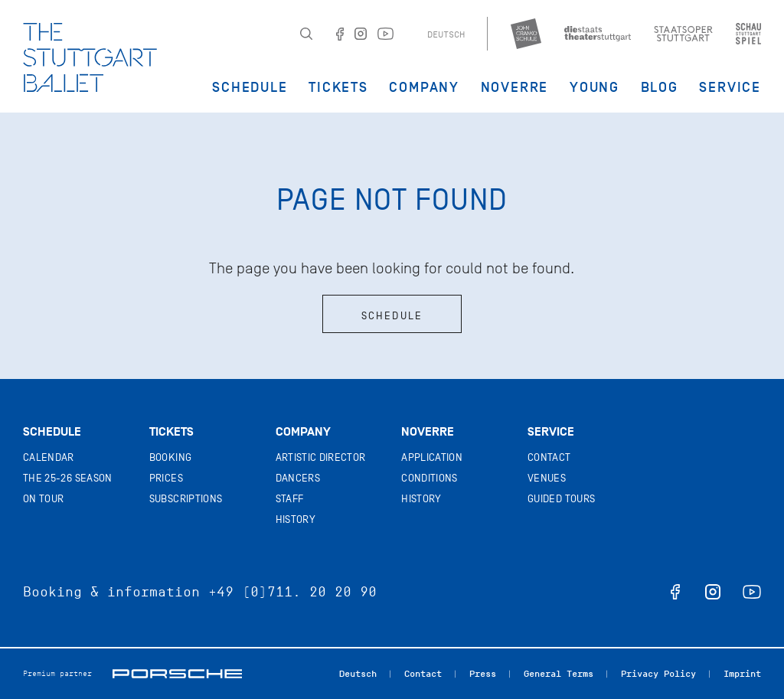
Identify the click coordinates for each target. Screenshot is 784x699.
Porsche (177, 674)
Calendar (49, 457)
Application (432, 457)
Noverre (515, 87)
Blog (660, 87)
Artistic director (321, 457)
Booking (170, 457)
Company (424, 87)
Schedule (250, 87)
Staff (290, 499)
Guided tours (561, 499)
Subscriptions (186, 499)
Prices (166, 478)
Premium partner (57, 673)
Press (483, 674)
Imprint (742, 674)
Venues (547, 478)
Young (595, 87)
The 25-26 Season (68, 478)
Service (730, 87)
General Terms (559, 674)
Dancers (298, 478)
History (296, 519)
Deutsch (446, 34)
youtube (752, 592)
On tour (43, 499)
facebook (675, 592)
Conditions (430, 478)
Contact (549, 457)
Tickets (338, 87)
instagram (713, 592)
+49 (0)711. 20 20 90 (292, 592)
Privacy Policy (658, 674)
